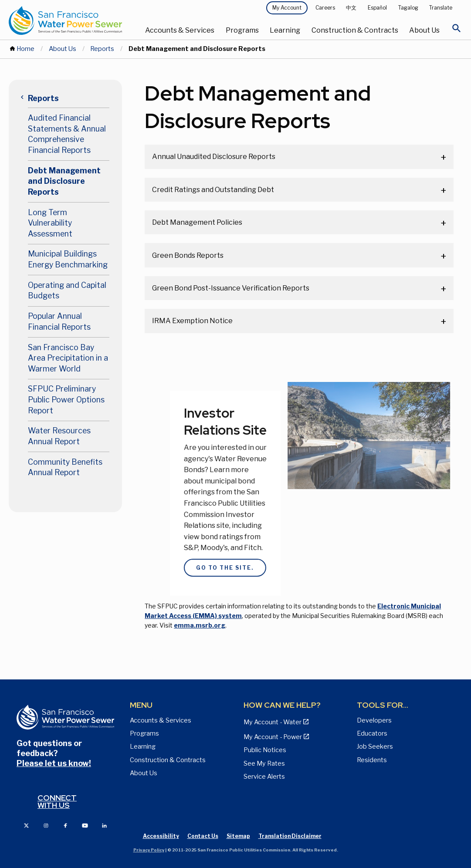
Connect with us (57, 802)
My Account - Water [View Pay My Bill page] (273, 722)
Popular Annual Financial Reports (59, 321)
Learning (285, 30)
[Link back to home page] (65, 20)
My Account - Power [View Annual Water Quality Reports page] (273, 737)
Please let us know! (54, 763)
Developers (374, 720)
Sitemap (238, 836)
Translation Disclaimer (290, 836)
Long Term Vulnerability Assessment (50, 223)
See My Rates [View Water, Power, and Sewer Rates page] (264, 763)
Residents (372, 760)
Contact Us (203, 836)
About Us (424, 30)
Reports (102, 49)
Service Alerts (264, 777)
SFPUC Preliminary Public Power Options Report (66, 399)
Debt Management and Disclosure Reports (64, 181)
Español (377, 8)
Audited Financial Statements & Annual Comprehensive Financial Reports (67, 134)
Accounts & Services (180, 30)
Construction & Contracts (355, 30)
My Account (287, 8)
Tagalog (408, 8)
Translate (441, 8)
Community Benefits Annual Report (65, 467)
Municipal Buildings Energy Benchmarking (68, 259)
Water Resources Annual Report (59, 436)
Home (25, 49)
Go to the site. (218, 568)
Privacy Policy (149, 850)
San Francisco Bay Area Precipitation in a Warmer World (68, 358)
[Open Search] (457, 30)
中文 (351, 8)
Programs (242, 30)
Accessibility (161, 836)
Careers (325, 8)
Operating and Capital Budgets (67, 290)
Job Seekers (375, 746)
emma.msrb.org (200, 625)
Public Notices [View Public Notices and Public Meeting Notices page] (265, 750)
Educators (372, 733)
